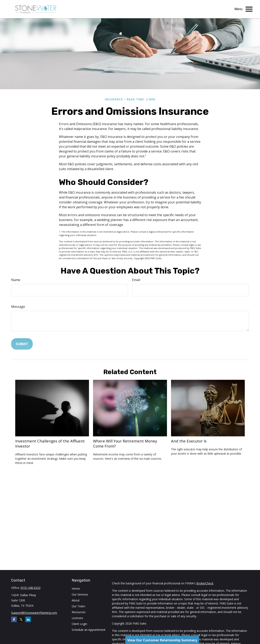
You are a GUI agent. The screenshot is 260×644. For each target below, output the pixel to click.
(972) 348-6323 (30, 588)
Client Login (79, 624)
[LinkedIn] (28, 619)
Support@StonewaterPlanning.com (34, 613)
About (76, 600)
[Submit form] (22, 344)
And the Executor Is (189, 441)
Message (18, 307)
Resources (79, 612)
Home (76, 589)
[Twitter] (21, 619)
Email (136, 280)
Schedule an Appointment (89, 630)
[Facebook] (14, 619)
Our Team (78, 606)
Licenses (77, 618)
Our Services (80, 594)
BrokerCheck (205, 583)
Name (16, 280)
